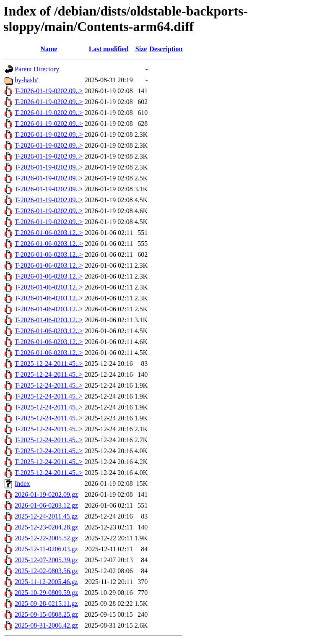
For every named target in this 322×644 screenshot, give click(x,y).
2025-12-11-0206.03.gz (46, 549)
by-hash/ (26, 80)
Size (141, 49)
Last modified (109, 49)
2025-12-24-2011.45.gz (46, 516)
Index (22, 484)
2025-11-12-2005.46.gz (46, 582)
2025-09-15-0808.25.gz (46, 614)
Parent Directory (37, 69)
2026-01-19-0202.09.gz (46, 494)
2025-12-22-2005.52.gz (46, 538)
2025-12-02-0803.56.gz (46, 571)
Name (49, 49)
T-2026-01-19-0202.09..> (49, 91)
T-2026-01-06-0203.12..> (49, 233)
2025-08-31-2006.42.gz (46, 625)
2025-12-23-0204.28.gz (46, 527)
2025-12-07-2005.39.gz (46, 560)
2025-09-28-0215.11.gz (46, 604)
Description (166, 49)
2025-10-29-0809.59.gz (46, 593)
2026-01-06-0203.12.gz (46, 505)
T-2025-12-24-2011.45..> (49, 364)
